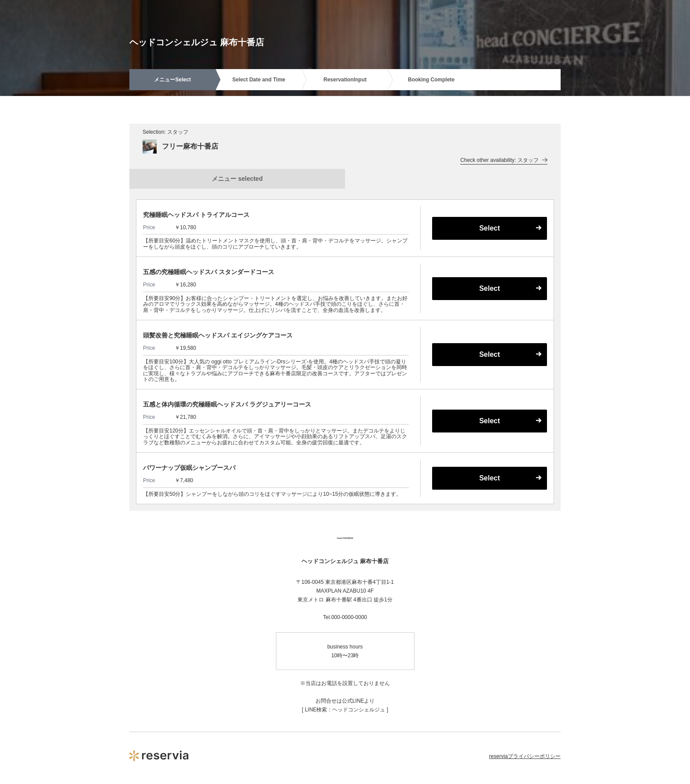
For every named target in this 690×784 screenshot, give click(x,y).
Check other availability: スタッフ (504, 160)
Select (490, 228)
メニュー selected (237, 179)
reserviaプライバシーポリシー (525, 756)
